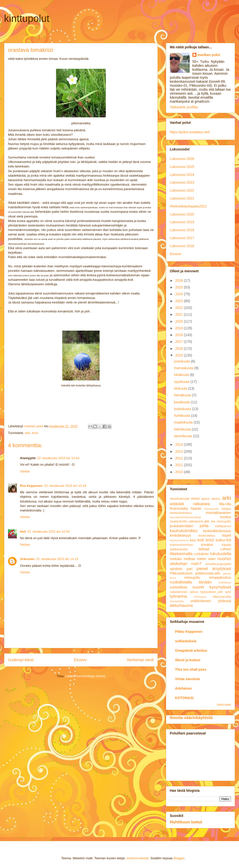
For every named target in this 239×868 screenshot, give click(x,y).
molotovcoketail (137, 858)
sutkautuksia (186, 641)
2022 (180, 308)
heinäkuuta (183, 395)
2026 (180, 281)
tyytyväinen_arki (212, 592)
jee (207, 521)
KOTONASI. (185, 698)
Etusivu (80, 660)
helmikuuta (183, 429)
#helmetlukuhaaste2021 (188, 206)
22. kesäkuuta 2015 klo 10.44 (58, 458)
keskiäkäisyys (180, 535)
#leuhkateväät (179, 499)
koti (201, 540)
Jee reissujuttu (221, 521)
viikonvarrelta (222, 597)
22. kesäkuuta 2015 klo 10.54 (49, 532)
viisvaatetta (177, 601)
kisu (193, 540)
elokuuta (181, 388)
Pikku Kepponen (189, 632)
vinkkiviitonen (201, 601)
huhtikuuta (183, 416)
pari (190, 569)
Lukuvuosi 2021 (182, 198)
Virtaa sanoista (187, 679)
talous (194, 592)
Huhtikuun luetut (186, 822)
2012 (180, 458)
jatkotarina (196, 521)
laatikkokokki (179, 549)
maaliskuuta (184, 422)
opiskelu (176, 569)
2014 (180, 444)
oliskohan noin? (186, 564)
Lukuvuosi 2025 (182, 167)
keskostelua (207, 536)
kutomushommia (181, 545)
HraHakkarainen (218, 513)
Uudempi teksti (21, 660)
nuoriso (224, 559)
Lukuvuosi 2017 (182, 238)
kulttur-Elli (223, 540)
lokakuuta (182, 375)
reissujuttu (192, 578)
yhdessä (225, 601)
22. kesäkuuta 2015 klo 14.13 (57, 559)
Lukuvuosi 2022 (182, 190)
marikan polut (209, 55)
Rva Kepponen (31, 486)
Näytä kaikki (224, 705)
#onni (195, 499)
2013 (180, 451)
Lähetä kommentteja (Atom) (85, 676)
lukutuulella (221, 554)
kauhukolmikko (184, 531)
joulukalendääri (181, 526)
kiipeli (227, 535)
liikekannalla (181, 554)
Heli (23, 532)
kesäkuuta (182, 402)
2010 (180, 472)
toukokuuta (183, 409)
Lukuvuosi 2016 (182, 246)
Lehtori (226, 549)
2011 (180, 465)
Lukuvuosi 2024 (182, 175)
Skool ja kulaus (188, 660)
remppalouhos (220, 578)
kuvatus (207, 545)
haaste (196, 508)
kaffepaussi (223, 526)
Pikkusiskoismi (181, 573)
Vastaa (25, 471)
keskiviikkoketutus (217, 531)
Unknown (27, 559)
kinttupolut (27, 18)
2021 (180, 314)
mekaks (176, 559)
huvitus (226, 517)
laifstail (204, 549)
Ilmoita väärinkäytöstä (191, 718)
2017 (180, 342)
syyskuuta (182, 382)
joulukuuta (182, 361)
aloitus (216, 499)
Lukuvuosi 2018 (182, 230)
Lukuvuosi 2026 (182, 159)
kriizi (35, 433)
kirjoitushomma (179, 540)
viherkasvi (200, 597)
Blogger (179, 858)
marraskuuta (184, 368)
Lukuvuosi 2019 (182, 222)
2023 (180, 301)
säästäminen (179, 592)
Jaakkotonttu (179, 521)
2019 (180, 328)
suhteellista (179, 587)
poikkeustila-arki (208, 573)
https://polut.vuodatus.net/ (190, 132)
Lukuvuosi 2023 (182, 182)
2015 (180, 355)
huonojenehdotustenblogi (185, 517)
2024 (180, 294)
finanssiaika (179, 508)
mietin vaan (206, 559)
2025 (180, 287)
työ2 (228, 592)
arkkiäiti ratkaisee (190, 504)
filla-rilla (225, 504)
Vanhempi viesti (140, 660)
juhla (204, 526)
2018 (180, 335)
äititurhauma (181, 606)
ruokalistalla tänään (191, 582)
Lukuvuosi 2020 (182, 214)
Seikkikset (225, 582)
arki (27, 433)
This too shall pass (191, 669)
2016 (180, 349)
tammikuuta (183, 436)
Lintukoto (202, 554)
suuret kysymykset (212, 587)
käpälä (226, 545)
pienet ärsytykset (214, 569)
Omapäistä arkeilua (191, 651)
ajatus (206, 499)
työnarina (178, 596)
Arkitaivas (183, 688)
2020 (180, 321)
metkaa (189, 559)
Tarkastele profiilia (184, 107)
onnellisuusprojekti (218, 564)
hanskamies (212, 509)
